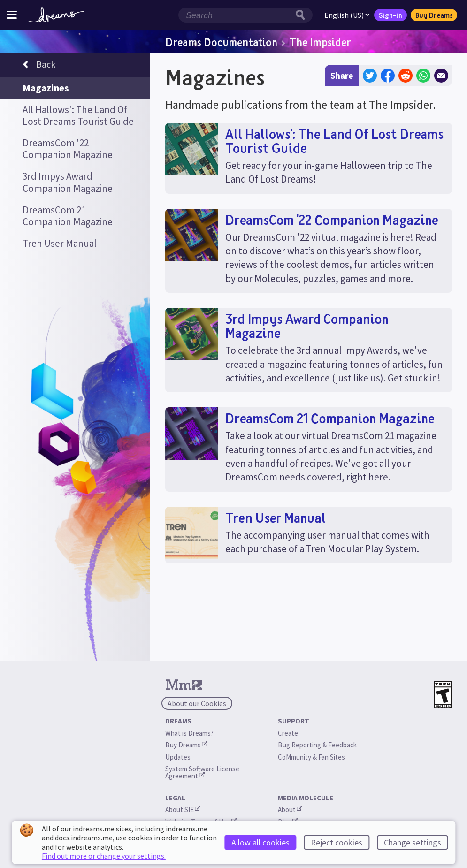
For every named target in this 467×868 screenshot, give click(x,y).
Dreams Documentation (221, 42)
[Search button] (303, 15)
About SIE (183, 810)
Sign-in (390, 15)
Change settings (413, 842)
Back (39, 66)
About (290, 810)
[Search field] (236, 15)
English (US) (347, 15)
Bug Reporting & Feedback (317, 745)
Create (288, 733)
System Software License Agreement (203, 772)
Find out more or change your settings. (104, 856)
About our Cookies (197, 703)
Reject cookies (337, 842)
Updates (178, 757)
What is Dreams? (189, 733)
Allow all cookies (260, 842)
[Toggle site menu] (12, 15)
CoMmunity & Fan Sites (311, 757)
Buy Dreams (434, 15)
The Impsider (320, 42)
